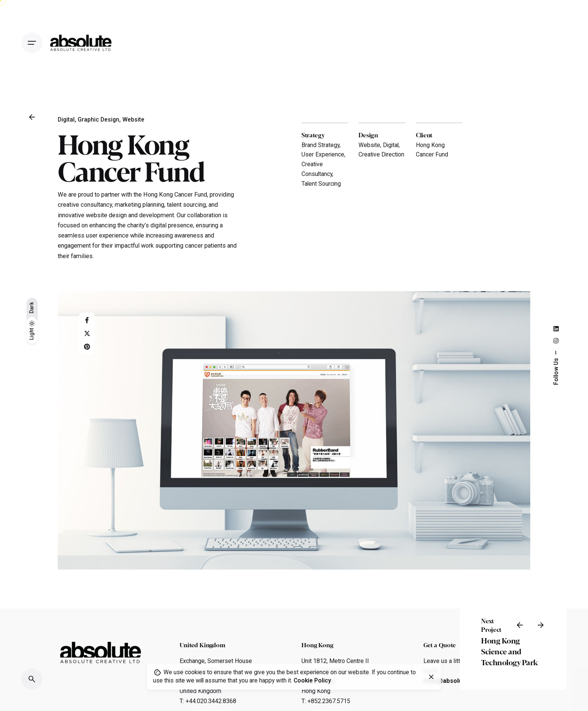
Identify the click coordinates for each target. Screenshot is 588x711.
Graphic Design (98, 120)
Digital (66, 120)
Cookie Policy (312, 681)
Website (133, 120)
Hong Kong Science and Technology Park (509, 651)
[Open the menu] (32, 43)
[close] (431, 677)
